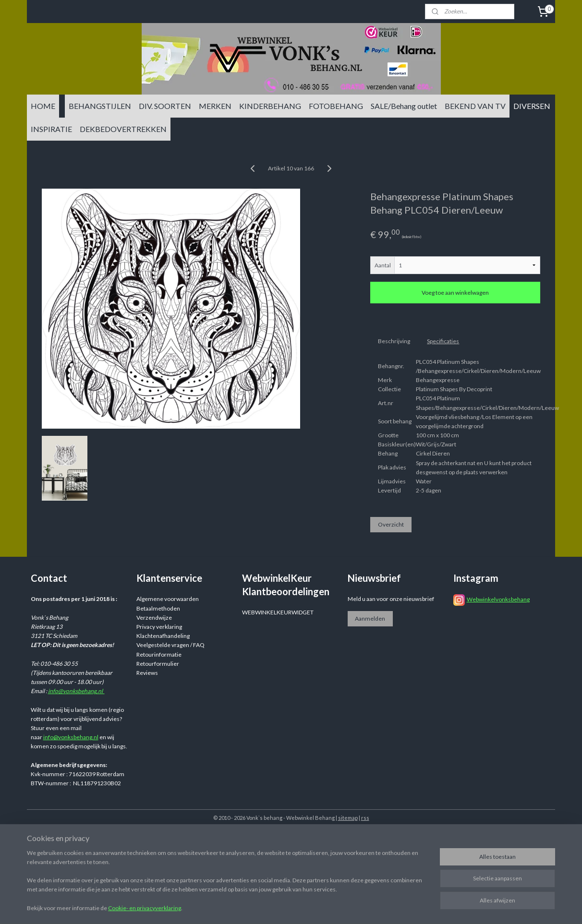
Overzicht (391, 524)
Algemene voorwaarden (168, 599)
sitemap (348, 818)
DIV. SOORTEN (165, 106)
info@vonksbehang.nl (76, 691)
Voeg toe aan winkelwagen (455, 293)
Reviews (147, 673)
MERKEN (215, 106)
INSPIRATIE (51, 129)
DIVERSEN (532, 106)
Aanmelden (370, 618)
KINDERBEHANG (270, 106)
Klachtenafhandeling (163, 636)
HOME (43, 106)
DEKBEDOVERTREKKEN (123, 129)
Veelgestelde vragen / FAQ (170, 645)
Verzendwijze (154, 618)
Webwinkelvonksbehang (498, 599)
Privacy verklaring (159, 627)
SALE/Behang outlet (404, 106)
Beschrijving (394, 341)
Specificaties (443, 341)
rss (365, 818)
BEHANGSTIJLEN (100, 106)
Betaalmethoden (158, 608)
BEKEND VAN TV (475, 106)
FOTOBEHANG (336, 106)
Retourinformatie (159, 654)
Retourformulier (158, 664)
